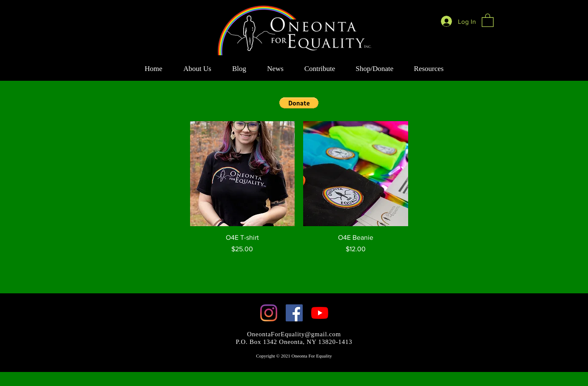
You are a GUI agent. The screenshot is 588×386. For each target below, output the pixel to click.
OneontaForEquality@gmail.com (294, 334)
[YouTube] (320, 313)
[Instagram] (269, 313)
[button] (488, 20)
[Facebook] (294, 313)
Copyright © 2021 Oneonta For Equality (294, 356)
